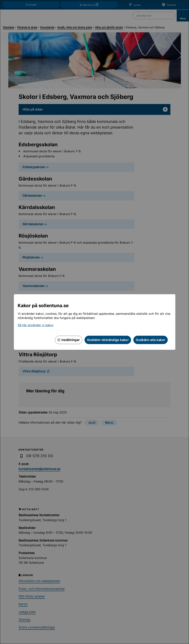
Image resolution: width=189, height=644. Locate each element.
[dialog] (94, 322)
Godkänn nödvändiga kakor (108, 340)
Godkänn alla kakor (150, 340)
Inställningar (69, 340)
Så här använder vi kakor (36, 325)
